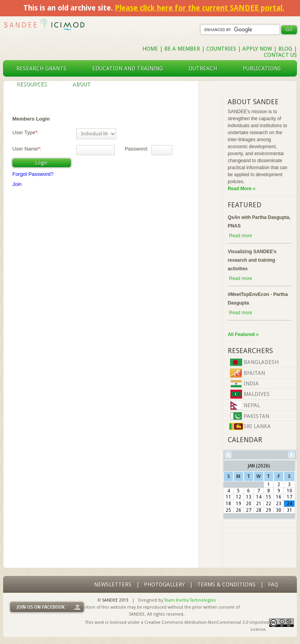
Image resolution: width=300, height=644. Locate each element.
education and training (131, 68)
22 (268, 504)
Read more (240, 236)
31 (289, 510)
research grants (45, 68)
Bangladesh (261, 362)
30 (279, 510)
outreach (206, 68)
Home (150, 49)
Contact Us (280, 55)
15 (268, 497)
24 (289, 504)
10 (289, 491)
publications (265, 68)
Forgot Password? (33, 174)
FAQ (273, 584)
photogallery (164, 584)
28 (259, 510)
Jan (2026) (259, 466)
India (251, 383)
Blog (285, 49)
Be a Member (182, 49)
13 (249, 497)
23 (279, 504)
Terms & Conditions (226, 584)
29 (268, 510)
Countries (222, 49)
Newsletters (113, 584)
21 (259, 504)
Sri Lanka (257, 426)
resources (35, 84)
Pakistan (256, 416)
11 (228, 497)
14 (259, 497)
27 (249, 510)
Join (17, 184)
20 (249, 504)
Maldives (257, 394)
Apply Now (257, 49)
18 (228, 504)
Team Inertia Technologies (190, 600)
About (84, 84)
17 (289, 497)
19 (239, 504)
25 (228, 510)
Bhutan (254, 373)
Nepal (252, 405)
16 (279, 497)
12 (239, 497)
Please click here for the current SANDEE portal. (200, 8)
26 (239, 510)
